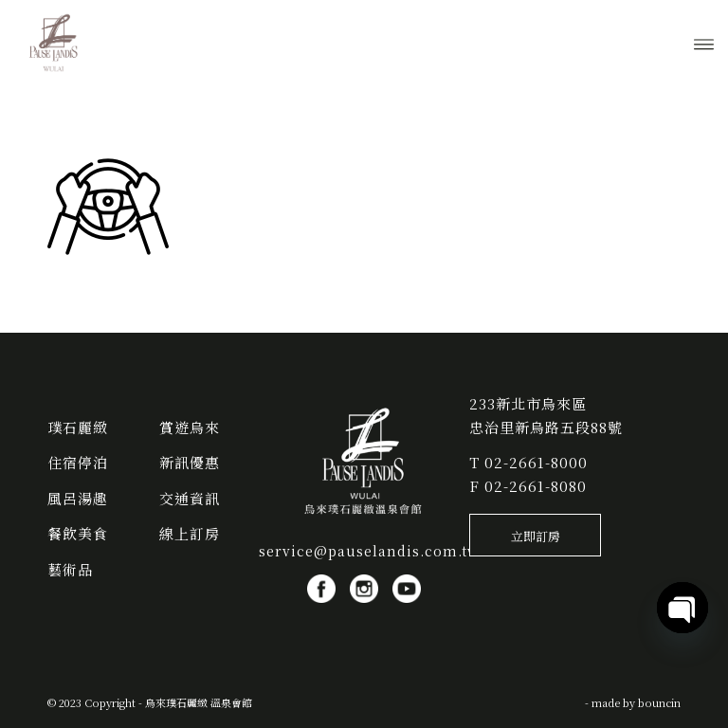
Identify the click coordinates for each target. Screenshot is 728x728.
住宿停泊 (78, 462)
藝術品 (70, 569)
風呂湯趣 (78, 498)
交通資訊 (190, 498)
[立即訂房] (535, 536)
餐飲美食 (78, 533)
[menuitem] (704, 43)
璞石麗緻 (78, 427)
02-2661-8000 (536, 462)
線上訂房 (190, 533)
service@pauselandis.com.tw (369, 551)
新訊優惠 (190, 462)
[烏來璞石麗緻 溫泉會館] (54, 43)
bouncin (659, 702)
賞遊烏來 (190, 427)
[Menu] (704, 43)
